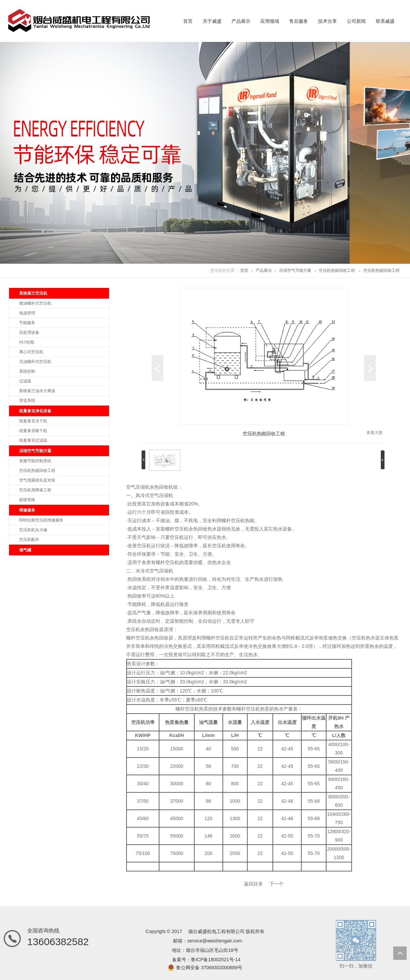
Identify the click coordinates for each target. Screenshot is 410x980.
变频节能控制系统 (35, 461)
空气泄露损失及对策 (37, 480)
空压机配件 (29, 540)
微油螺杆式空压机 (35, 303)
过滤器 (25, 381)
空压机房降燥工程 (35, 490)
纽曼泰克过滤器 (33, 440)
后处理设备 (29, 332)
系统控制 (27, 371)
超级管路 (27, 500)
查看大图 (374, 433)
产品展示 (264, 270)
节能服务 (27, 323)
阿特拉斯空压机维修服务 (41, 520)
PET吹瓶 (27, 342)
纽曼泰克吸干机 (33, 431)
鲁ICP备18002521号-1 (214, 960)
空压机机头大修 (33, 530)
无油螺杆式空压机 (35, 362)
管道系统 (27, 401)
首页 (244, 270)
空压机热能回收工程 (337, 270)
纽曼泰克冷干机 (33, 421)
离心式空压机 (31, 352)
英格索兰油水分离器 (37, 391)
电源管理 (27, 313)
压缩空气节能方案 (295, 270)
